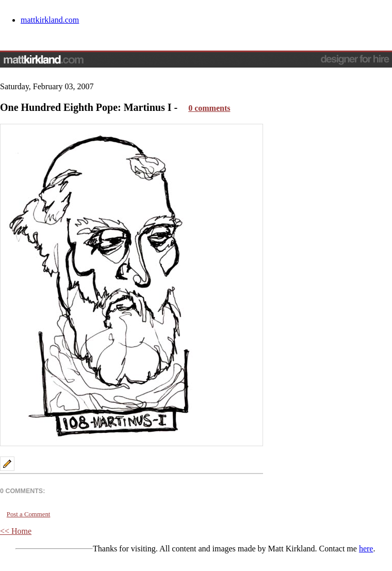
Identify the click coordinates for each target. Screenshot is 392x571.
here (366, 549)
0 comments (209, 108)
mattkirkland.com (50, 20)
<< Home (16, 531)
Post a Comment (29, 514)
